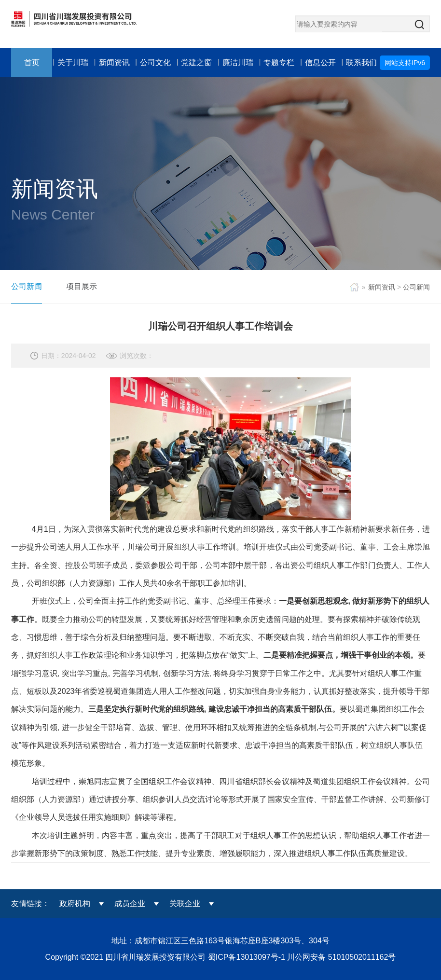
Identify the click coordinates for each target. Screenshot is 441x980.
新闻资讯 (114, 62)
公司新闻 (27, 286)
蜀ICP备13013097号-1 (248, 957)
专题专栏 (279, 62)
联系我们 (361, 62)
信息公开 (320, 62)
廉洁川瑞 (238, 62)
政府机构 (75, 904)
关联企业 (185, 904)
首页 (32, 62)
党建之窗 (196, 62)
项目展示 (82, 286)
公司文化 (155, 62)
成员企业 (130, 904)
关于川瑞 (73, 62)
